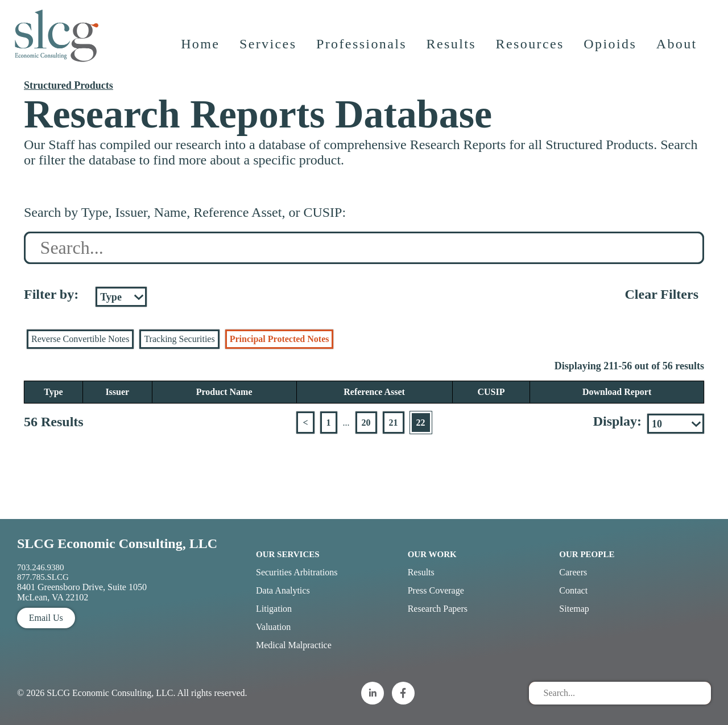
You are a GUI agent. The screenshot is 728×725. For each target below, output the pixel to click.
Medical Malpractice (294, 645)
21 (394, 423)
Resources (531, 48)
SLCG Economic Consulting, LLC (117, 543)
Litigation (274, 609)
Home (201, 48)
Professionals (362, 48)
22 (421, 423)
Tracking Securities (179, 339)
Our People (587, 554)
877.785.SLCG (43, 577)
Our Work (432, 554)
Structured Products (69, 85)
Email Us (46, 618)
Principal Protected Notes (280, 339)
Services (269, 48)
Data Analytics (283, 590)
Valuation (273, 627)
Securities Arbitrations (297, 572)
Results (452, 48)
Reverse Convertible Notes (80, 339)
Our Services (288, 554)
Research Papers (438, 609)
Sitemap (574, 609)
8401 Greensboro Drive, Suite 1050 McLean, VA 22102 (82, 592)
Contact (573, 590)
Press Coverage (436, 590)
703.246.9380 (41, 567)
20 (366, 423)
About (677, 48)
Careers (573, 572)
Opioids (611, 48)
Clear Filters (661, 294)
